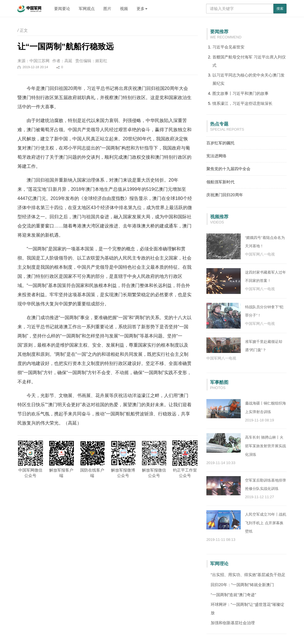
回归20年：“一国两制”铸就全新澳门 (242, 585)
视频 (124, 9)
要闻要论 (62, 9)
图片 (107, 9)
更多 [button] (142, 9)
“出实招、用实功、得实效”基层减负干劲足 (248, 575)
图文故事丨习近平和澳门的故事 (240, 93)
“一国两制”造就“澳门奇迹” (233, 595)
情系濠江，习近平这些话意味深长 (242, 103)
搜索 (280, 9)
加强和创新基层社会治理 (233, 623)
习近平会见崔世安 (228, 47)
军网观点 (87, 9)
